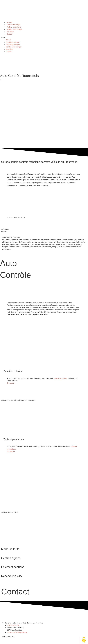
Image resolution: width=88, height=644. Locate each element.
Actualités (9, 49)
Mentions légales (31, 642)
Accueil (8, 40)
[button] (44, 38)
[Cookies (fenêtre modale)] (84, 640)
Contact (9, 34)
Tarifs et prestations (13, 45)
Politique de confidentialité (51, 642)
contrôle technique (61, 378)
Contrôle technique (13, 42)
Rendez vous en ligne (14, 47)
